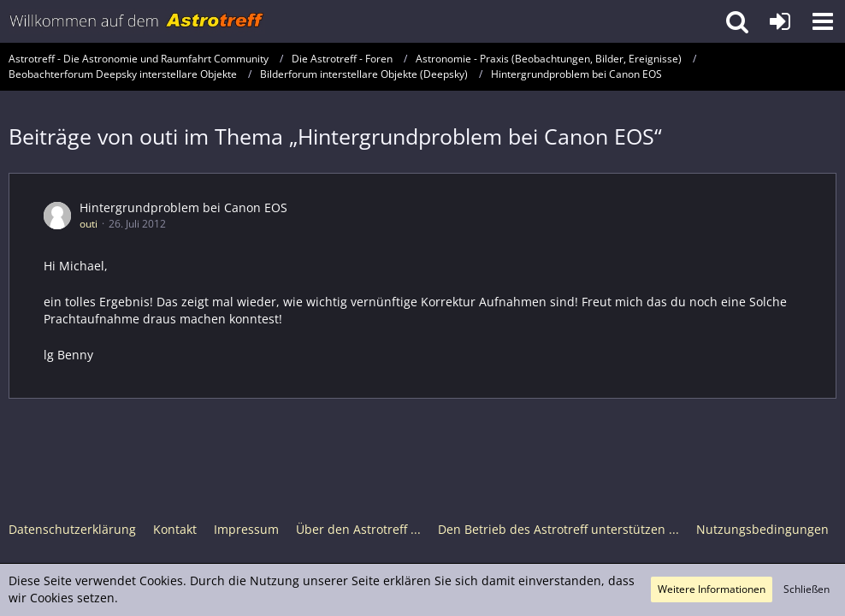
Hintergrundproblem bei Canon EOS (183, 207)
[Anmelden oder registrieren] (780, 21)
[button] (823, 21)
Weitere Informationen (712, 589)
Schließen (807, 589)
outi (89, 224)
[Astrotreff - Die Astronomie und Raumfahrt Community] (137, 21)
